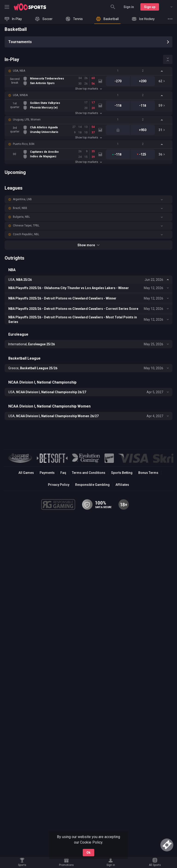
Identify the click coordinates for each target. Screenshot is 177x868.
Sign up (150, 7)
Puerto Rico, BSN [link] (24, 144)
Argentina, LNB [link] (22, 199)
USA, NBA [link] (19, 71)
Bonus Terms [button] (148, 473)
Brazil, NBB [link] (20, 208)
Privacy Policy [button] (59, 485)
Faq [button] (63, 473)
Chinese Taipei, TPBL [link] (26, 226)
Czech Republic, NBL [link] (26, 234)
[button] (88, 71)
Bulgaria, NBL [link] (21, 217)
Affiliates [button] (122, 485)
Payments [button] (47, 473)
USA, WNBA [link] (20, 95)
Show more (88, 245)
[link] (30, 7)
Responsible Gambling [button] (92, 485)
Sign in (129, 7)
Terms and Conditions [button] (89, 473)
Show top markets (88, 89)
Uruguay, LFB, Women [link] (27, 120)
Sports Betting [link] (122, 473)
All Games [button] (26, 473)
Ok (88, 853)
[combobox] (168, 7)
